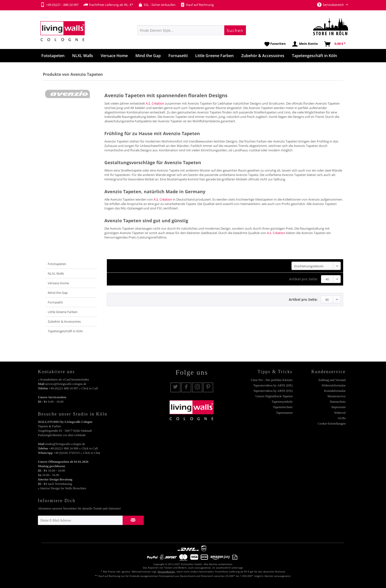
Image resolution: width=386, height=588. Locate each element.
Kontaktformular (335, 391)
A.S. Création (155, 103)
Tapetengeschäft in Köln (65, 331)
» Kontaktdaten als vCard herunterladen (63, 379)
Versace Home (58, 283)
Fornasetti (55, 302)
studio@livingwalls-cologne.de (65, 444)
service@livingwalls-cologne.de (66, 384)
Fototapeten (57, 264)
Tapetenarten (284, 413)
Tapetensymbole (282, 402)
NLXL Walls (56, 273)
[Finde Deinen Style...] (192, 30)
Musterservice (337, 396)
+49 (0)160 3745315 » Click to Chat (77, 453)
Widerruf (340, 413)
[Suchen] (235, 30)
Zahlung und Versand (332, 380)
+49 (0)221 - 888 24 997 (59, 5)
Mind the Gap (58, 293)
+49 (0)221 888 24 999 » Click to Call (73, 448)
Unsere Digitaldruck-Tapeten (274, 396)
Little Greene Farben (63, 312)
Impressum (338, 407)
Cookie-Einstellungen (332, 423)
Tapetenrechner (283, 407)
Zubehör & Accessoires (64, 321)
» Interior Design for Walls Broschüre (62, 488)
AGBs (342, 418)
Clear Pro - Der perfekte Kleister (272, 380)
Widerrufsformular (334, 385)
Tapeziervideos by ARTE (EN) (273, 391)
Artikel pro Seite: (303, 279)
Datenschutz (338, 402)
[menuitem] (192, 30)
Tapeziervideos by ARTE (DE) (273, 385)
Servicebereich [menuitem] (331, 5)
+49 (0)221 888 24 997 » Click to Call (73, 388)
